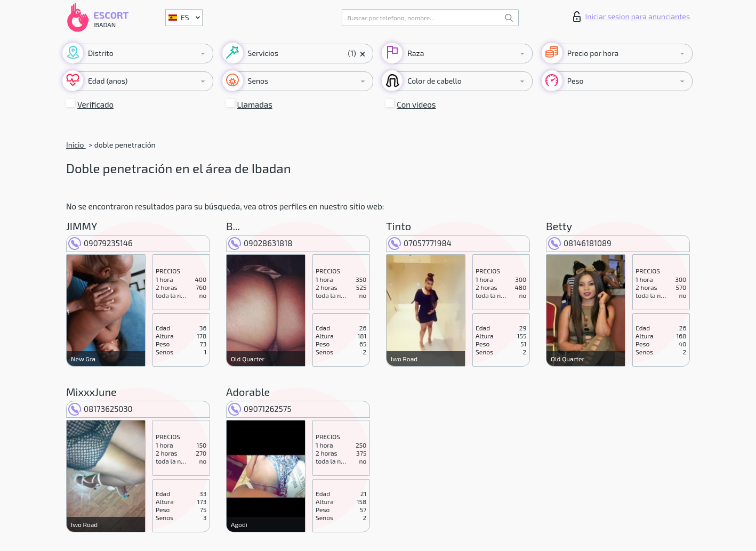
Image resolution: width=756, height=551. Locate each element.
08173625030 (100, 409)
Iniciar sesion (632, 17)
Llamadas (255, 104)
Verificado (95, 104)
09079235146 (100, 243)
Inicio (76, 145)
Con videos (416, 104)
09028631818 (260, 243)
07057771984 (420, 243)
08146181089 (580, 243)
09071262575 (260, 409)
